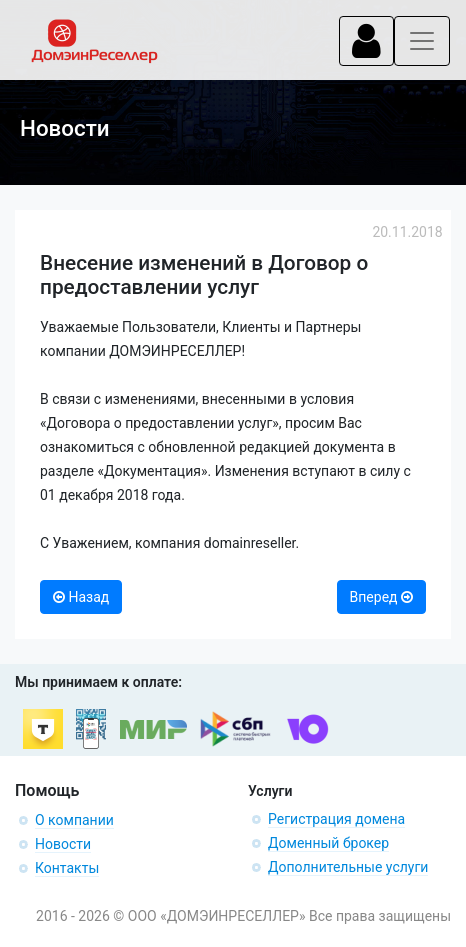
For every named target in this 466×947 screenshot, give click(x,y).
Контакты (67, 868)
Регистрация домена (336, 819)
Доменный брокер (328, 843)
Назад (81, 597)
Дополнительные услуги (348, 867)
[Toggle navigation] (366, 41)
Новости (63, 844)
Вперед (381, 597)
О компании (74, 820)
